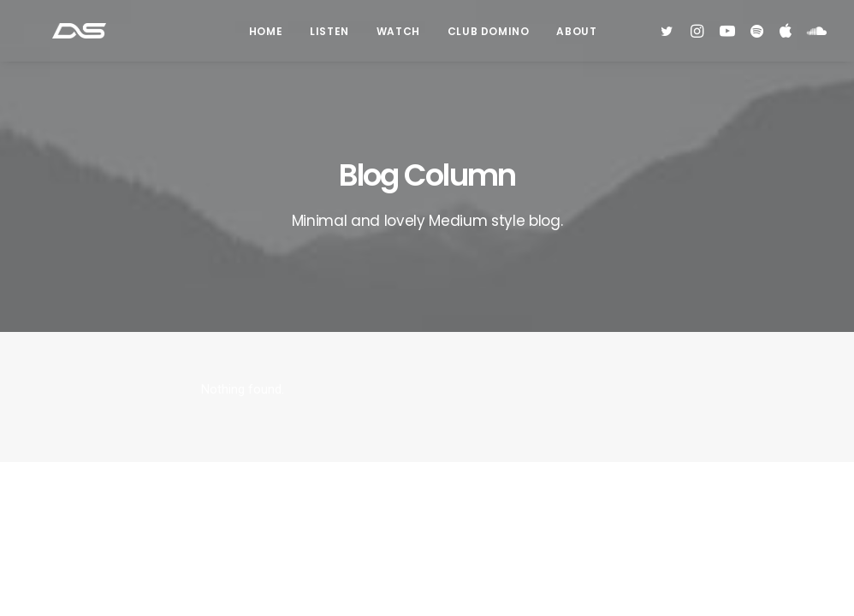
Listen (329, 37)
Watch (398, 37)
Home (266, 37)
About (576, 37)
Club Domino (489, 37)
